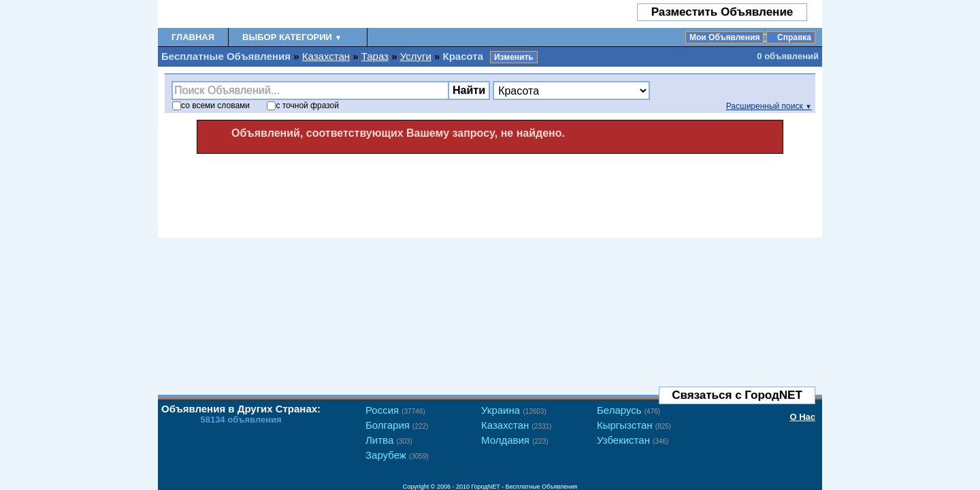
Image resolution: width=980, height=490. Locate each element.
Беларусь (628, 410)
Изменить (514, 57)
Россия (395, 410)
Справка (794, 37)
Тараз (375, 56)
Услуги (416, 56)
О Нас (802, 417)
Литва (389, 440)
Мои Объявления (724, 37)
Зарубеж (397, 455)
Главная (193, 37)
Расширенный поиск (769, 106)
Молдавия (515, 440)
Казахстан (326, 56)
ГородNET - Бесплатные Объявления (525, 487)
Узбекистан (633, 440)
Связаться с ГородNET (737, 395)
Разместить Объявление (722, 12)
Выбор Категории (292, 37)
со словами (211, 105)
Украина (514, 410)
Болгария (397, 425)
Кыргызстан (634, 425)
